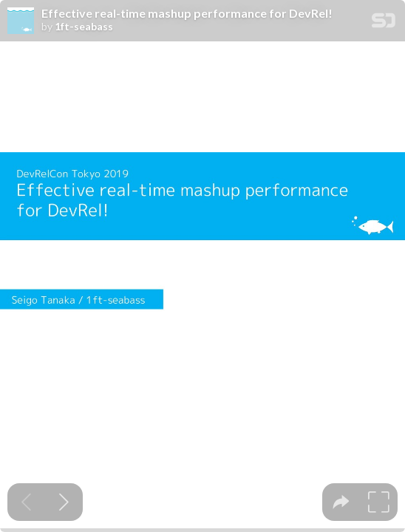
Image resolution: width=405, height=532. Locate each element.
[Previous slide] (26, 502)
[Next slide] (64, 502)
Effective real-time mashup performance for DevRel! (187, 13)
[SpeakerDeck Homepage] (384, 23)
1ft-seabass (84, 27)
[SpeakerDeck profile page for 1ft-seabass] (21, 21)
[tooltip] (341, 502)
